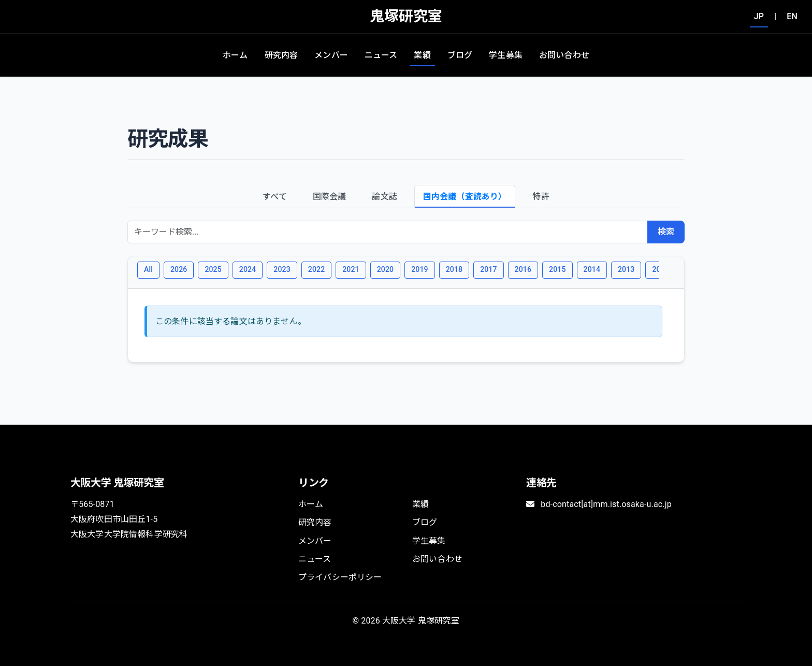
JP (759, 16)
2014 (592, 269)
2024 (248, 269)
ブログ (460, 55)
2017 (488, 269)
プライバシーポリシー (340, 577)
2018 (454, 269)
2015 (557, 269)
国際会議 (330, 197)
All (148, 269)
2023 (282, 269)
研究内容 (281, 55)
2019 (419, 269)
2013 (626, 269)
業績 (422, 55)
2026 (179, 269)
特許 (541, 197)
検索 (666, 232)
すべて (274, 197)
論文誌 (384, 197)
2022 (316, 269)
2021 (351, 269)
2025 (213, 269)
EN (792, 16)
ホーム (235, 55)
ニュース (381, 55)
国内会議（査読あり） (465, 197)
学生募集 (506, 55)
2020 (385, 269)
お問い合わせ (564, 55)
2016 (523, 269)
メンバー (331, 55)
